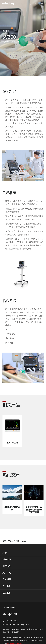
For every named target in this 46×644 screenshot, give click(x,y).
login (37, 2)
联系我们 (7, 593)
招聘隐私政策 (36, 630)
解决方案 (7, 560)
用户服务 (7, 566)
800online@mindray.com (17, 625)
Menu (43, 2)
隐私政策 (25, 630)
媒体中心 (7, 573)
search (31, 2)
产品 (5, 553)
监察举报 (6, 632)
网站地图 (15, 630)
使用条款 (6, 630)
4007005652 (11, 621)
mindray (9, 4)
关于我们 (7, 586)
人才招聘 (7, 580)
